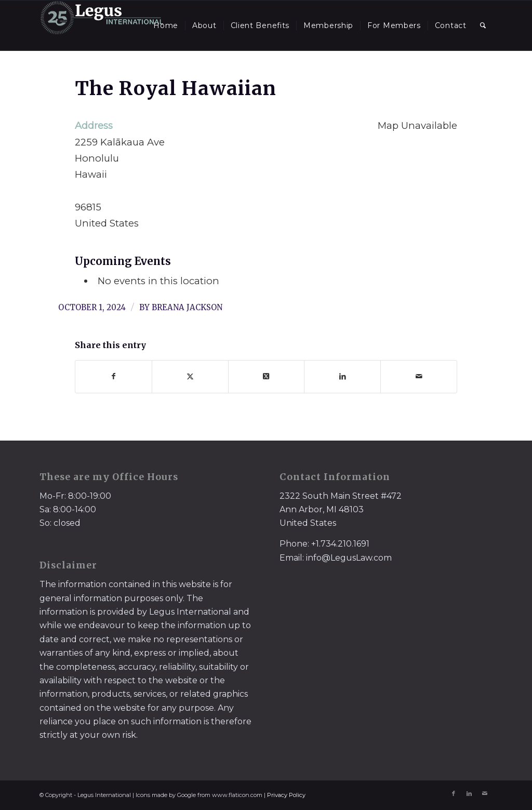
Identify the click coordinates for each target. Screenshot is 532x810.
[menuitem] (166, 25)
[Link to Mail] (485, 793)
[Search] (483, 25)
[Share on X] (190, 376)
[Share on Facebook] (114, 376)
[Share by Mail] (419, 376)
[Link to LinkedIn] (469, 793)
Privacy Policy (286, 795)
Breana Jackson (187, 307)
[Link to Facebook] (454, 793)
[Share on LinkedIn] (342, 376)
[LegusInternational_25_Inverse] (102, 25)
